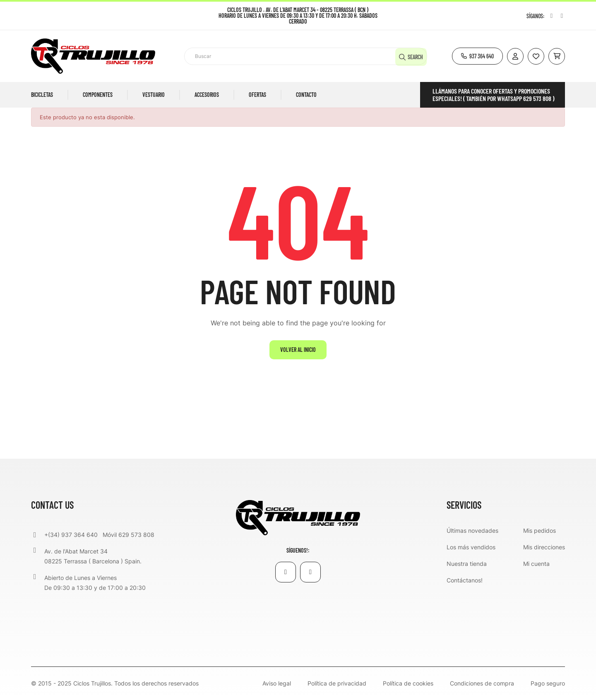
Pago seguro (548, 683)
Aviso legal (277, 683)
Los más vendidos (471, 547)
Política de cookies (408, 683)
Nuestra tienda (467, 564)
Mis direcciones (544, 547)
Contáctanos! (465, 580)
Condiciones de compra (482, 683)
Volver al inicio (298, 350)
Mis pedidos (540, 530)
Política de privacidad (337, 683)
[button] (477, 56)
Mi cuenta (536, 564)
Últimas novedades (472, 530)
